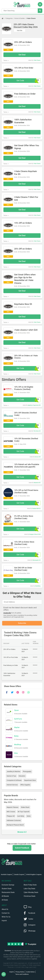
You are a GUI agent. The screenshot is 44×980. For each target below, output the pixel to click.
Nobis (29, 816)
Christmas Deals (30, 896)
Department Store (30, 780)
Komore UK (38, 457)
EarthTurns (18, 719)
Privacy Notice (20, 972)
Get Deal (22, 55)
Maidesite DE (37, 483)
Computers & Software (14, 780)
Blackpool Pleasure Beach (15, 825)
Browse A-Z (22, 832)
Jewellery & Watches (13, 771)
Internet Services (12, 785)
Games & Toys (11, 776)
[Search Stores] (40, 11)
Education (22, 776)
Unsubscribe (7, 613)
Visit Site (20, 31)
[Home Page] (4, 18)
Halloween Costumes (14, 820)
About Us (5, 909)
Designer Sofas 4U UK (35, 534)
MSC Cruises (11, 812)
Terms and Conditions (22, 974)
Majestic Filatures (13, 807)
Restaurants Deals (8, 892)
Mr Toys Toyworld (24, 812)
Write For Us (6, 917)
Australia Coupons (6, 875)
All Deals (5, 900)
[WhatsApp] (4, 974)
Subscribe (22, 623)
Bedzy (16, 736)
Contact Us (6, 913)
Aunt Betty (21, 816)
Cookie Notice (30, 972)
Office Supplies (25, 785)
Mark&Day (38, 586)
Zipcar (16, 710)
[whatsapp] (29, 692)
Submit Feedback (22, 848)
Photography (27, 771)
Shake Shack (25, 807)
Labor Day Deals (30, 889)
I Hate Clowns (31, 18)
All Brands (5, 896)
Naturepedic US (36, 560)
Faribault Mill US (36, 509)
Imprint (4, 921)
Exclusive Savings (8, 885)
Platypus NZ (11, 816)
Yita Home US (37, 431)
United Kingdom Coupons (34, 875)
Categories (9, 18)
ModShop (18, 745)
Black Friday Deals (30, 885)
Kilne (16, 753)
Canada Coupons (19, 875)
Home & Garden (20, 18)
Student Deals (7, 889)
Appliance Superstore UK (34, 405)
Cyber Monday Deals (31, 892)
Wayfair (17, 727)
